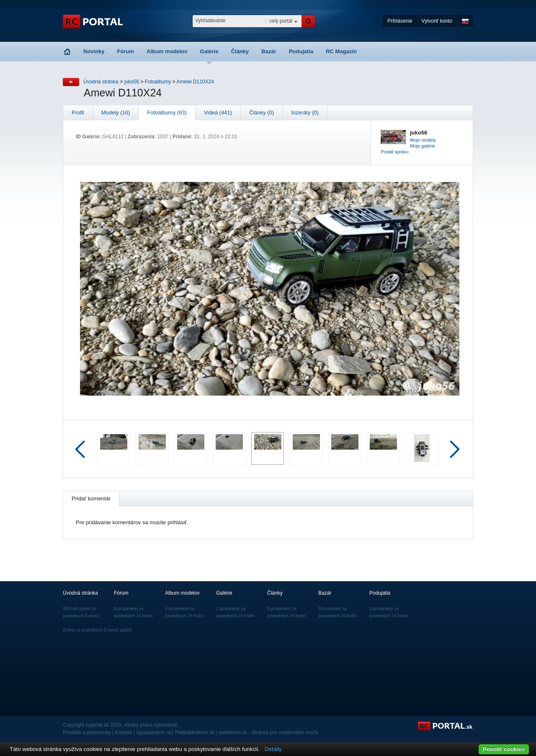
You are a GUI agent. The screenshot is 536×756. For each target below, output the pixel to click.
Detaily (273, 749)
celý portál (281, 21)
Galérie (209, 51)
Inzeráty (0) (305, 113)
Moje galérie (423, 146)
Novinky (94, 51)
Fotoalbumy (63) (167, 113)
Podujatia (301, 51)
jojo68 (126, 630)
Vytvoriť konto (437, 21)
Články (240, 51)
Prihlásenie (400, 21)
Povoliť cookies (504, 749)
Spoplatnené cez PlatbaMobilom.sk (175, 733)
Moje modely (423, 140)
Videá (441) (218, 113)
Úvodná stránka (101, 82)
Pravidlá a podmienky (87, 733)
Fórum (126, 51)
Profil (78, 113)
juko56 (132, 82)
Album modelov (167, 51)
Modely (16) (116, 113)
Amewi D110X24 (195, 82)
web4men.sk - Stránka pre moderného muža (268, 733)
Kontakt (124, 733)
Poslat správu (395, 152)
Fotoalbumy (158, 82)
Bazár (269, 51)
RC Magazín (341, 51)
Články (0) (262, 113)
